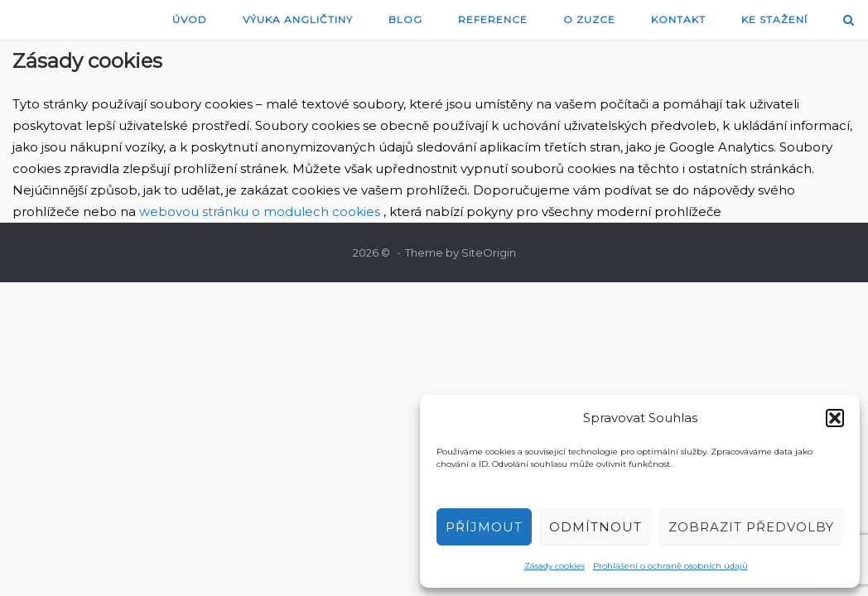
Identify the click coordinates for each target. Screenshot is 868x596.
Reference (493, 19)
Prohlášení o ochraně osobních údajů (670, 566)
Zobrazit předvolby (751, 527)
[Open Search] (849, 21)
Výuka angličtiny (298, 19)
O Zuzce (589, 19)
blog (405, 19)
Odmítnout (596, 527)
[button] (835, 418)
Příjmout (484, 527)
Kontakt (678, 19)
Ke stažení (774, 19)
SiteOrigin (489, 252)
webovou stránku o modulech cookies (261, 211)
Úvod (190, 19)
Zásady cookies (555, 566)
